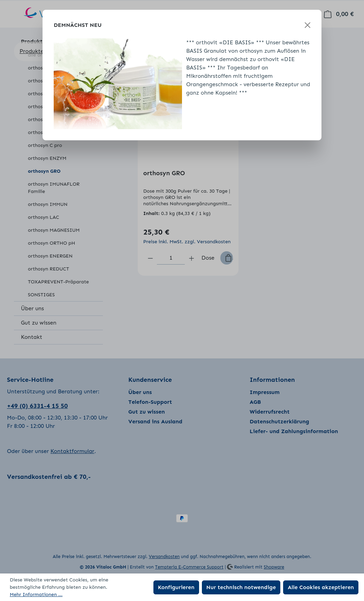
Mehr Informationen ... (36, 595)
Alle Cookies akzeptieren (321, 587)
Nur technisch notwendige (241, 587)
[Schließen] (308, 25)
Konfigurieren (176, 587)
